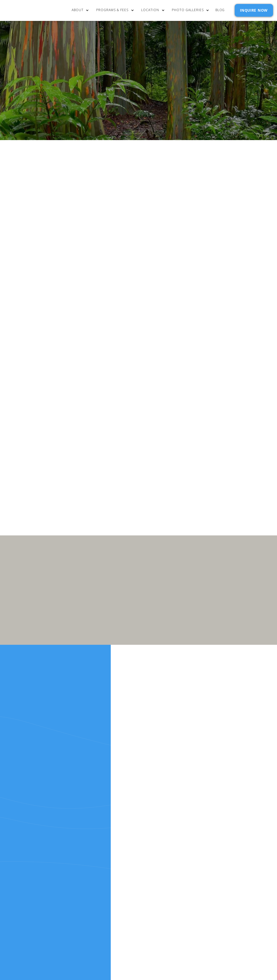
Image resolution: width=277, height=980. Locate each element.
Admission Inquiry (214, 820)
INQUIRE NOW (254, 10)
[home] (31, 10)
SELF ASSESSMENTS (213, 841)
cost (124, 820)
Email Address (198, 413)
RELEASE (126, 841)
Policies (204, 827)
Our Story (129, 827)
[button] (83, 10)
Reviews (203, 834)
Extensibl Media (162, 871)
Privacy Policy (236, 438)
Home (124, 813)
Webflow (206, 871)
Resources (129, 834)
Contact (204, 813)
